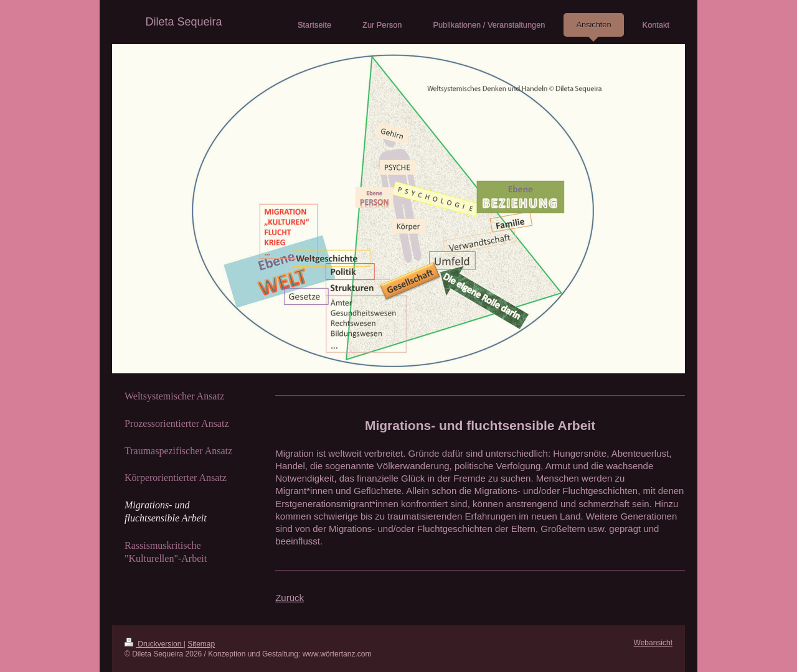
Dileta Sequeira (183, 22)
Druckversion (154, 644)
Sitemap (201, 644)
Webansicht (653, 643)
